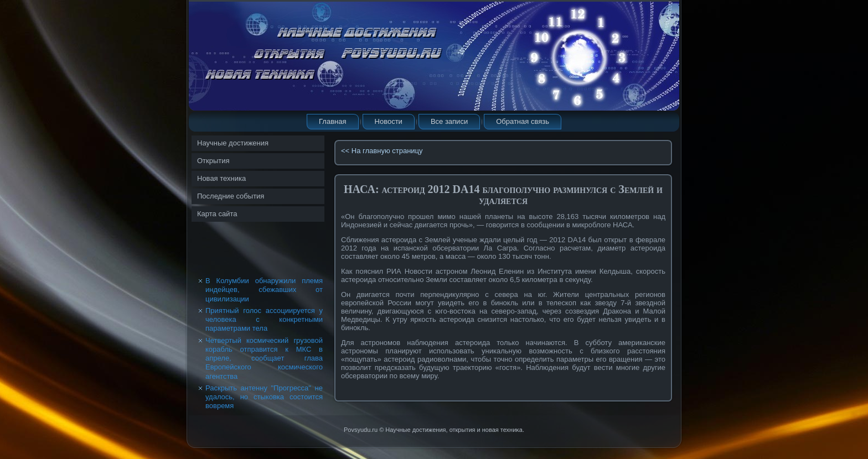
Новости (389, 121)
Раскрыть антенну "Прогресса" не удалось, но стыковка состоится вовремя (264, 397)
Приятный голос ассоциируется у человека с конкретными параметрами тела (264, 320)
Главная (332, 121)
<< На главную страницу (382, 151)
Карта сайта (217, 214)
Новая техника (221, 178)
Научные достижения (233, 143)
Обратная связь (523, 121)
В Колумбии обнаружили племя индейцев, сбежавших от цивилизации (264, 290)
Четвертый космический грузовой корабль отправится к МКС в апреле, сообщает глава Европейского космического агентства (264, 358)
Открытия (213, 161)
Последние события (231, 196)
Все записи (449, 121)
